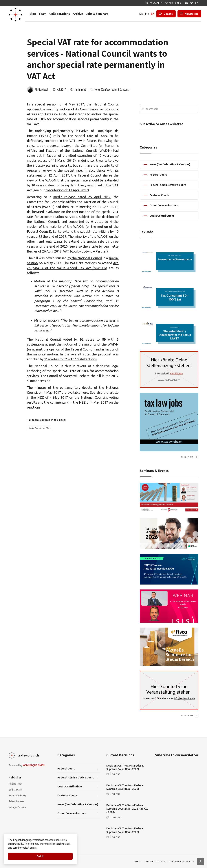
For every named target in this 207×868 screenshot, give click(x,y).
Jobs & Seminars (97, 14)
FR (147, 14)
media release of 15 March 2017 (51, 160)
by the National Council (85, 258)
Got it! (40, 856)
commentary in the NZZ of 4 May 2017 (79, 402)
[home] (15, 14)
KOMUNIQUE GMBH (34, 765)
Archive (78, 14)
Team (43, 14)
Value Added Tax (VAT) (40, 428)
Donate (168, 14)
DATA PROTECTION (156, 861)
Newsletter (192, 14)
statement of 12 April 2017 (48, 175)
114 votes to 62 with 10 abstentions (70, 359)
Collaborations (60, 14)
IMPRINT (138, 861)
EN (153, 14)
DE (141, 14)
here (85, 392)
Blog (33, 14)
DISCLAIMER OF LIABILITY (182, 861)
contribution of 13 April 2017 (67, 190)
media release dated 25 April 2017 (82, 197)
